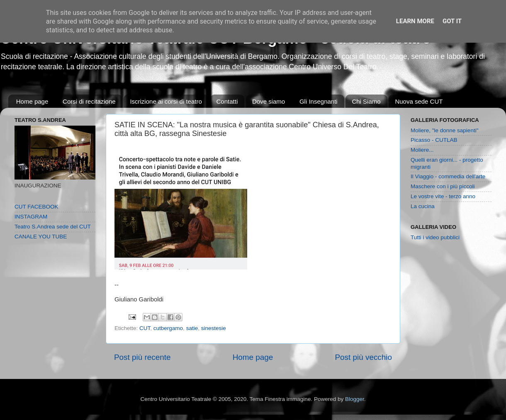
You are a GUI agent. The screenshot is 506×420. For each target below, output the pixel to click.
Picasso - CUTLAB (434, 140)
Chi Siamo (366, 101)
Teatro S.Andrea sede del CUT (53, 227)
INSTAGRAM (31, 217)
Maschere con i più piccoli (443, 186)
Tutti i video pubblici (435, 237)
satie (192, 328)
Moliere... (422, 150)
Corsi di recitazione (89, 101)
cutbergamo (168, 328)
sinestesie (214, 328)
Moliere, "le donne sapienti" (444, 130)
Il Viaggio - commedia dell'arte (448, 176)
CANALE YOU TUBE (41, 237)
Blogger (355, 399)
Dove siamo (269, 101)
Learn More (415, 21)
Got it (452, 21)
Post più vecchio (363, 357)
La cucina (423, 206)
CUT (145, 328)
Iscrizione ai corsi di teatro (166, 101)
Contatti (227, 101)
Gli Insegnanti (319, 101)
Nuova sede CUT (419, 101)
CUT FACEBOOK (36, 207)
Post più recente (142, 357)
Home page (32, 101)
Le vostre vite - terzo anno (443, 196)
